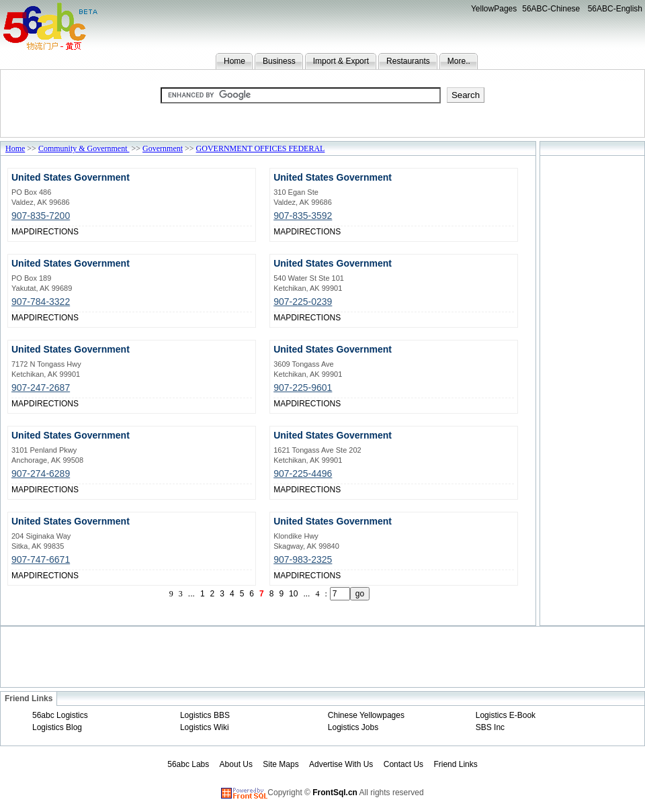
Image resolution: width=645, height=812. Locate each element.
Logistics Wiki (205, 727)
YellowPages (494, 9)
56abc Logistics (60, 715)
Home (234, 61)
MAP (20, 232)
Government (163, 148)
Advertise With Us (341, 764)
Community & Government (84, 148)
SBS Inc (490, 727)
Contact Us (403, 764)
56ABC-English (615, 9)
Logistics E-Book (506, 715)
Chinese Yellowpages (366, 715)
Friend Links (455, 764)
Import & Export (341, 61)
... (191, 594)
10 (293, 594)
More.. (459, 61)
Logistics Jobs (353, 727)
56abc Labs (188, 764)
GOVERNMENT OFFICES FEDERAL (261, 148)
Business (279, 61)
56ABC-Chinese (551, 9)
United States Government (71, 177)
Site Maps (281, 764)
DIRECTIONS (54, 232)
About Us (236, 764)
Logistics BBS (205, 715)
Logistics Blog (57, 727)
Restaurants (408, 61)
